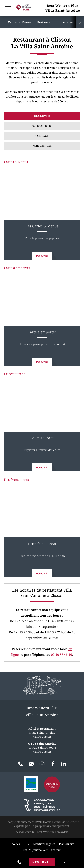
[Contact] (31, 764)
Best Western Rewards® (53, 832)
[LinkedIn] (63, 764)
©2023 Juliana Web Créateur (42, 850)
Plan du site (67, 844)
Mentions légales (44, 844)
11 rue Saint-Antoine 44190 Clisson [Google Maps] (42, 748)
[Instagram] (42, 764)
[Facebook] (53, 764)
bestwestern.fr (25, 832)
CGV (26, 844)
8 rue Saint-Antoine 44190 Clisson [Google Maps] (42, 733)
